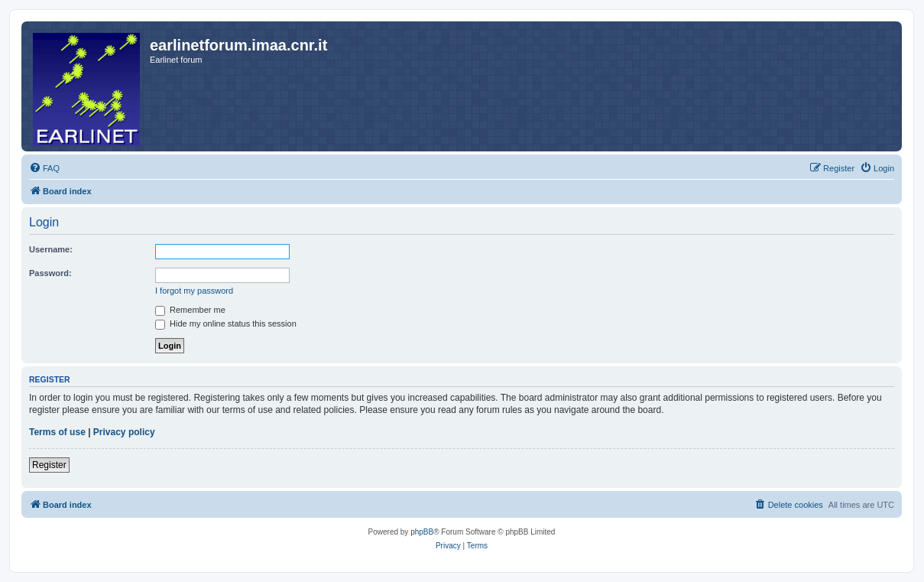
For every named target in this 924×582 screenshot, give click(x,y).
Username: (51, 249)
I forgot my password (194, 291)
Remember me (190, 310)
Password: (50, 273)
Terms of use (57, 432)
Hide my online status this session (226, 324)
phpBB (422, 532)
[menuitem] (44, 168)
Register (49, 465)
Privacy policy (124, 432)
